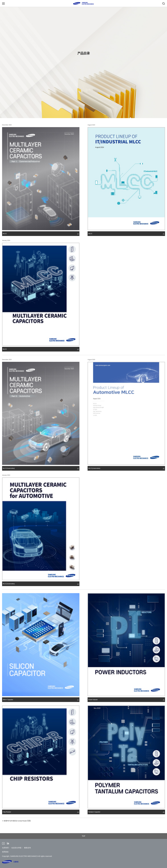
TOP (83, 836)
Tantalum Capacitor (94, 812)
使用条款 (5, 852)
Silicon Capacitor (8, 700)
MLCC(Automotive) (9, 468)
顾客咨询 (27, 848)
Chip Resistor (7, 812)
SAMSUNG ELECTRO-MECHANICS (83, 3)
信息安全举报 (16, 848)
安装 (29, 821)
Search (164, 3)
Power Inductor (93, 700)
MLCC (5, 234)
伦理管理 (5, 848)
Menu (3, 3)
